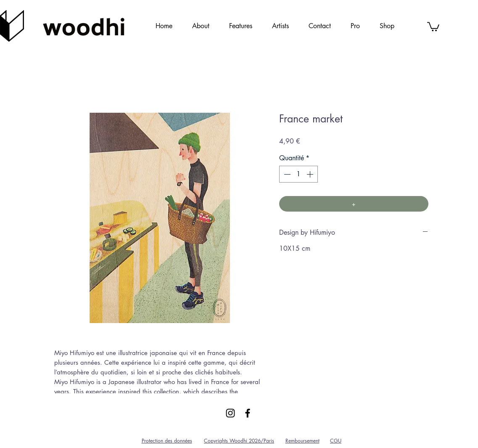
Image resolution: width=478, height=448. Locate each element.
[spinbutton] (298, 174)
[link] (433, 26)
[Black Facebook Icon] (248, 413)
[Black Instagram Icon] (230, 413)
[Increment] (311, 174)
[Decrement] (286, 174)
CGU (336, 441)
